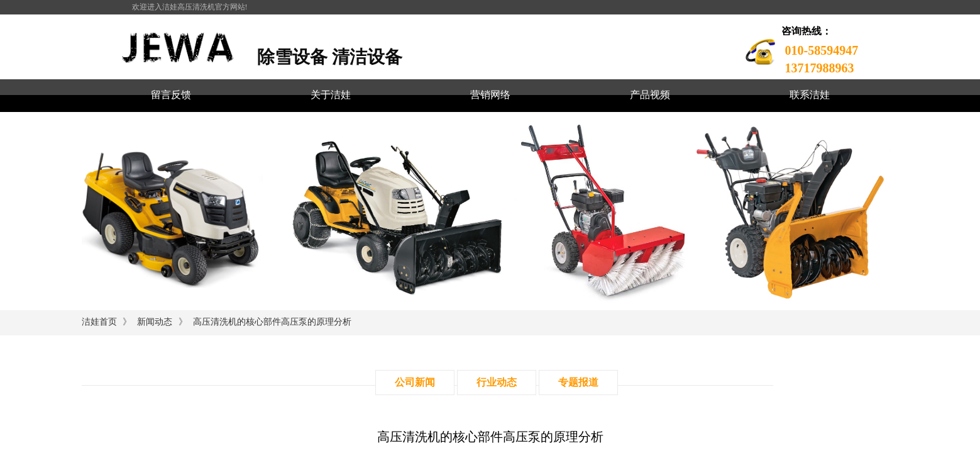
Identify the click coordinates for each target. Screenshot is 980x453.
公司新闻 (415, 382)
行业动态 (497, 382)
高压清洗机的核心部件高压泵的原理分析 (272, 322)
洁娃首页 (99, 322)
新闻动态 (155, 322)
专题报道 (578, 382)
